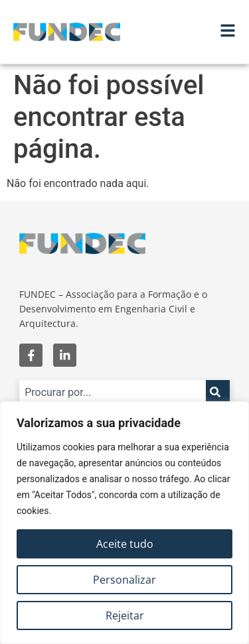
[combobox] (113, 392)
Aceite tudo (125, 544)
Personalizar (124, 580)
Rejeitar (125, 615)
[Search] (218, 392)
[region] (124, 523)
